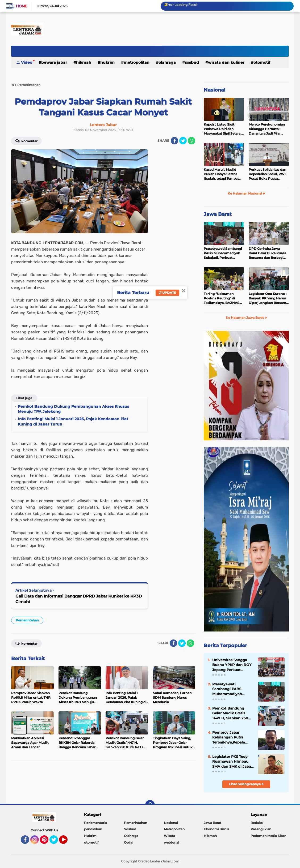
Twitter (56, 842)
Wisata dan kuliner (226, 62)
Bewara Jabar (54, 62)
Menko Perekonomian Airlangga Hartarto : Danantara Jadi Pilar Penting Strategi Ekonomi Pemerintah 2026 (267, 129)
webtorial (171, 842)
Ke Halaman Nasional (246, 193)
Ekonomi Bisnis (216, 829)
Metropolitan (137, 62)
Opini (128, 842)
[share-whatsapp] (191, 141)
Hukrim (107, 62)
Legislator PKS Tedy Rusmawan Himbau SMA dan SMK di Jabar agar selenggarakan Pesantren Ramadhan (232, 762)
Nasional (214, 90)
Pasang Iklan (261, 829)
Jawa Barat (218, 214)
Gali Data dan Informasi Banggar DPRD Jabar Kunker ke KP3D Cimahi (79, 599)
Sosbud (192, 62)
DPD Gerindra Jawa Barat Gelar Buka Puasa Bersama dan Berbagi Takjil (267, 253)
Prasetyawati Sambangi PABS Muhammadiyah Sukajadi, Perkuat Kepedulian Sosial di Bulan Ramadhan (223, 253)
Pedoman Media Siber (268, 836)
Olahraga (167, 62)
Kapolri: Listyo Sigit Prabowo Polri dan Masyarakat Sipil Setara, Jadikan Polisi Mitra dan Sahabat (222, 129)
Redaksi (257, 823)
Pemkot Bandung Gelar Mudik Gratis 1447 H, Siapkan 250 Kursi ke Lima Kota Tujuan (230, 713)
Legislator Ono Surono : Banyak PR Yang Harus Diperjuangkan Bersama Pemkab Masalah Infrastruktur (268, 298)
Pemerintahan (27, 620)
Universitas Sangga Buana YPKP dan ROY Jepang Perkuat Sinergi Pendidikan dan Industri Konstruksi (232, 665)
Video (27, 62)
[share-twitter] (183, 141)
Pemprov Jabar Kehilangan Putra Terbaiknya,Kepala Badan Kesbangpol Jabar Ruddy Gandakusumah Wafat (233, 737)
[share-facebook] (174, 141)
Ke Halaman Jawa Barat (246, 318)
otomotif (262, 62)
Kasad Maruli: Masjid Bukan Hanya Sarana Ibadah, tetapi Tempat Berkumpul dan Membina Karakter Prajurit (221, 174)
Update (167, 293)
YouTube (67, 842)
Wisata (169, 836)
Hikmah (84, 62)
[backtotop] (150, 805)
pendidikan (93, 829)
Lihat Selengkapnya (246, 784)
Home (21, 6)
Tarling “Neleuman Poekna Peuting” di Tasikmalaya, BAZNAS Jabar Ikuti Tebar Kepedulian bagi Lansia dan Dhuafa (222, 298)
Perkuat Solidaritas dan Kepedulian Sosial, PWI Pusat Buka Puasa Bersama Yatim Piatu (267, 174)
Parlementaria (95, 823)
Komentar (26, 141)
